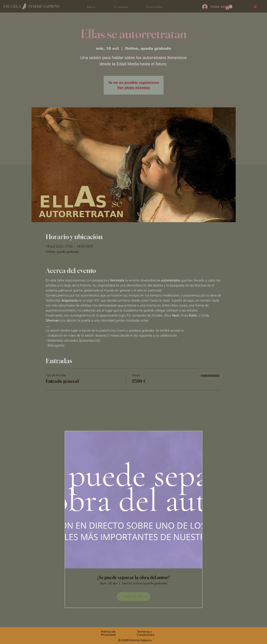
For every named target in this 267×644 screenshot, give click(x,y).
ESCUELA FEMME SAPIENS (31, 6)
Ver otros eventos (134, 88)
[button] (229, 7)
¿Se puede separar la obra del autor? (133, 578)
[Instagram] (255, 6)
